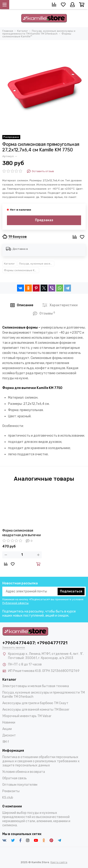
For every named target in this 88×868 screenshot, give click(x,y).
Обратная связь (15, 778)
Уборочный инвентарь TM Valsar (27, 716)
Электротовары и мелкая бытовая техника (36, 686)
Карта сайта (59, 862)
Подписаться (71, 591)
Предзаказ (44, 220)
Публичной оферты (15, 603)
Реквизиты (11, 791)
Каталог (9, 264)
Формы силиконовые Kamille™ (22, 270)
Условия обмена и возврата (24, 772)
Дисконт (9, 735)
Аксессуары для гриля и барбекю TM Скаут (35, 703)
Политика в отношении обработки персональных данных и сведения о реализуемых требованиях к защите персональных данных (41, 761)
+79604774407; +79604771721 (35, 643)
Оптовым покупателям (20, 785)
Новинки (9, 722)
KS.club (8, 798)
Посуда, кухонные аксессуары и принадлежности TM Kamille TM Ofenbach (37, 264)
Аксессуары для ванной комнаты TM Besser (36, 710)
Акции (7, 729)
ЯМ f (6, 742)
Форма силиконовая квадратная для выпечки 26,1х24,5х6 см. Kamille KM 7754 (22, 533)
